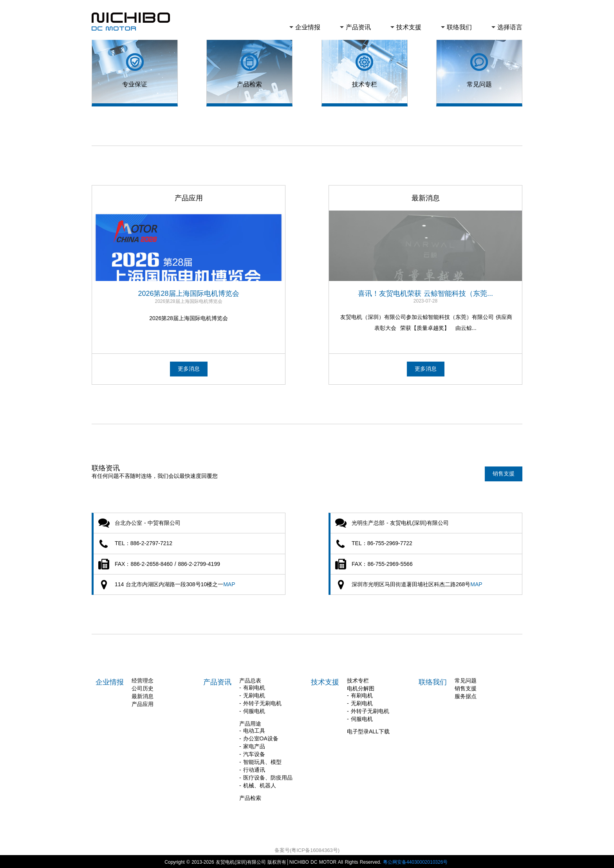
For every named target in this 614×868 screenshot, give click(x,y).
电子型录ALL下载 (368, 730)
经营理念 (143, 679)
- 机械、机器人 (258, 784)
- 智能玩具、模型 (260, 760)
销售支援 (504, 470)
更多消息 (189, 369)
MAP (229, 583)
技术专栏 (358, 679)
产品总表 (250, 679)
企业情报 (308, 27)
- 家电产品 (252, 745)
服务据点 (466, 695)
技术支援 (409, 27)
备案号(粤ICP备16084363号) (307, 849)
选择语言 (510, 27)
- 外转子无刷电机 (260, 702)
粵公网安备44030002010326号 (416, 861)
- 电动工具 (252, 729)
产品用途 (250, 722)
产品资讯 (358, 27)
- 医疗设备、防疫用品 (266, 776)
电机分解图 (361, 687)
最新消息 (143, 695)
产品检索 (250, 796)
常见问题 (466, 679)
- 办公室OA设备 (259, 737)
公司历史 (143, 687)
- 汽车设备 (252, 753)
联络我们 (459, 27)
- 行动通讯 (252, 768)
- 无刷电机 (252, 694)
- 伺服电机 (252, 710)
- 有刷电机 (252, 686)
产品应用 (143, 702)
